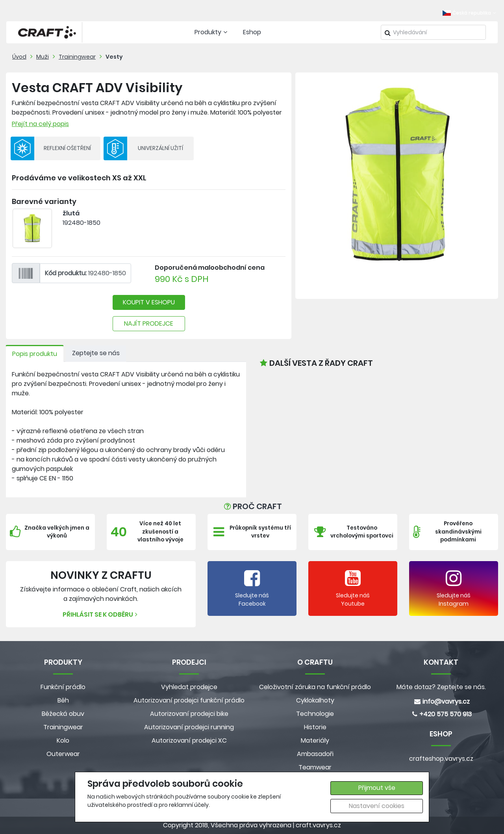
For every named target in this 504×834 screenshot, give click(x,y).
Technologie (315, 714)
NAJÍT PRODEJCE (149, 323)
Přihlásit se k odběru (101, 614)
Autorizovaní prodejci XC (189, 740)
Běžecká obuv (63, 714)
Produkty (212, 32)
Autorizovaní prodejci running (189, 727)
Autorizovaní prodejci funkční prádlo (189, 700)
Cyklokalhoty (315, 700)
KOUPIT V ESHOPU (149, 302)
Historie (315, 727)
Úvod (19, 57)
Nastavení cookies (377, 806)
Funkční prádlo (63, 687)
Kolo (63, 740)
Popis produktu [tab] (35, 354)
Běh (63, 700)
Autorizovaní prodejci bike (189, 714)
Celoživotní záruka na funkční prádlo (315, 687)
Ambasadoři (315, 754)
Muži (43, 57)
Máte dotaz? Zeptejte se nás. (441, 687)
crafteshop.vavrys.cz (441, 759)
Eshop (252, 32)
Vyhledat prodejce (189, 687)
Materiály (315, 740)
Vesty (114, 57)
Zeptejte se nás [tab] (96, 353)
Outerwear (63, 754)
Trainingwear (77, 57)
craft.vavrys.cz (318, 825)
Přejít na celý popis (40, 124)
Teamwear (315, 767)
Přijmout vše (377, 788)
